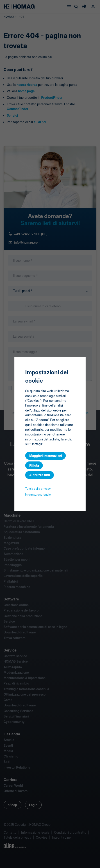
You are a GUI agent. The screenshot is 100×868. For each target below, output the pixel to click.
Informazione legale (38, 494)
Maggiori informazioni (46, 456)
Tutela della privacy (38, 489)
